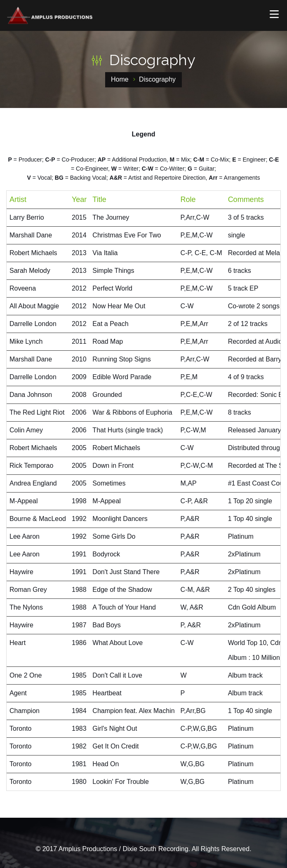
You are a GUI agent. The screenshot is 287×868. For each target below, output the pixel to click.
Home (120, 79)
